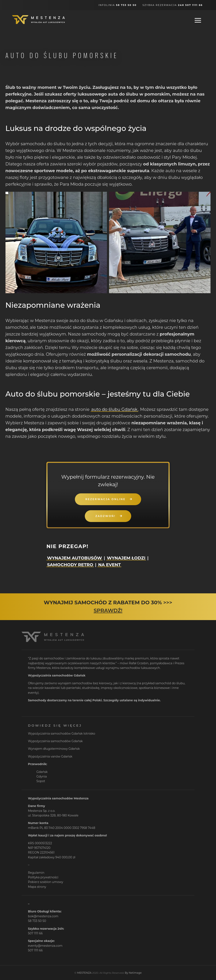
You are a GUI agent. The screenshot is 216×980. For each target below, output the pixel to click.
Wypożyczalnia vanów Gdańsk (50, 756)
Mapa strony (37, 887)
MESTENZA (84, 973)
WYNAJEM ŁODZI (126, 558)
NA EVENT (109, 565)
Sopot (41, 781)
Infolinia (118, 5)
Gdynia (41, 776)
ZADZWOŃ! (105, 516)
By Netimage (133, 973)
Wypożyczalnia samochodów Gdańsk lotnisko (61, 734)
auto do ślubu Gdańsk (114, 409)
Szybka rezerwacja (173, 5)
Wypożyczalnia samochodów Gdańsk (55, 741)
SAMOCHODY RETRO (70, 565)
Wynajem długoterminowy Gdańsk (54, 749)
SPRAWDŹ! (108, 611)
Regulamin (36, 873)
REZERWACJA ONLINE (105, 499)
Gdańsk (42, 772)
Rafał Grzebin (139, 663)
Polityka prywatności (43, 877)
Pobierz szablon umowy (45, 882)
